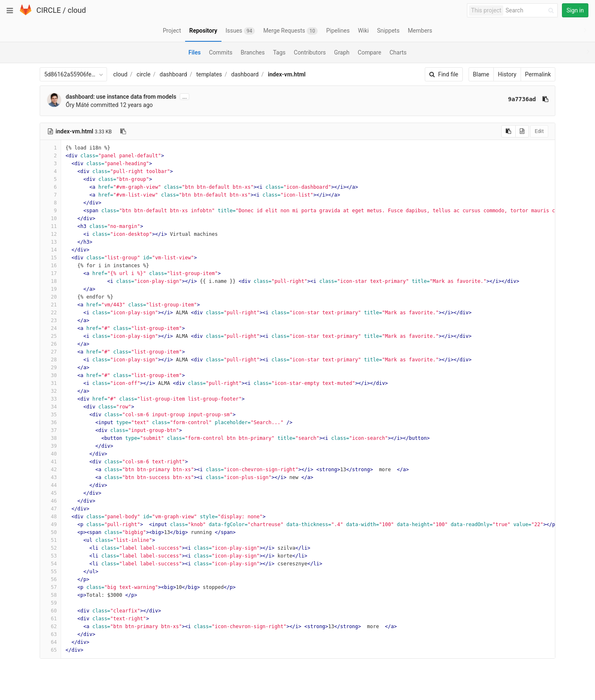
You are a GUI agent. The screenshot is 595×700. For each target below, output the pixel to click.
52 (50, 548)
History (507, 74)
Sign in (575, 10)
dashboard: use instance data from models (121, 97)
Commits (221, 52)
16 (50, 266)
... (184, 97)
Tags (279, 52)
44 (50, 485)
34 (50, 407)
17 (50, 273)
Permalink (538, 74)
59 (50, 603)
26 (50, 344)
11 (50, 226)
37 (50, 430)
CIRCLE (49, 10)
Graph (342, 52)
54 (50, 564)
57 (50, 587)
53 (50, 556)
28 (50, 360)
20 (50, 297)
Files (195, 52)
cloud (77, 10)
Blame (481, 74)
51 (50, 540)
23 (50, 320)
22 (50, 313)
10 (50, 218)
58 (50, 595)
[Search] (531, 11)
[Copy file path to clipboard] (123, 131)
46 (50, 501)
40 (50, 454)
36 (50, 422)
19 (50, 289)
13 (50, 242)
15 (50, 258)
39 (50, 446)
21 (50, 305)
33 (50, 399)
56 (50, 579)
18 (50, 281)
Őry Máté (77, 105)
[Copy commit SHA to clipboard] (545, 99)
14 (50, 250)
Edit (539, 131)
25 (50, 336)
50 (50, 532)
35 (50, 415)
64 (50, 642)
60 (50, 611)
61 (50, 619)
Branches (253, 52)
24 (50, 328)
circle (144, 74)
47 (50, 509)
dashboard (173, 74)
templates (209, 74)
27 (50, 352)
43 (50, 477)
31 (50, 383)
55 (50, 572)
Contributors (310, 52)
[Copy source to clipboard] (508, 131)
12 (50, 234)
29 (50, 368)
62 (50, 626)
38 (50, 438)
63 (50, 634)
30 (50, 375)
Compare (370, 52)
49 (50, 524)
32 (50, 391)
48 (50, 517)
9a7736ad (522, 99)
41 (50, 462)
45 (50, 493)
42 (50, 470)
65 (50, 650)
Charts (398, 52)
